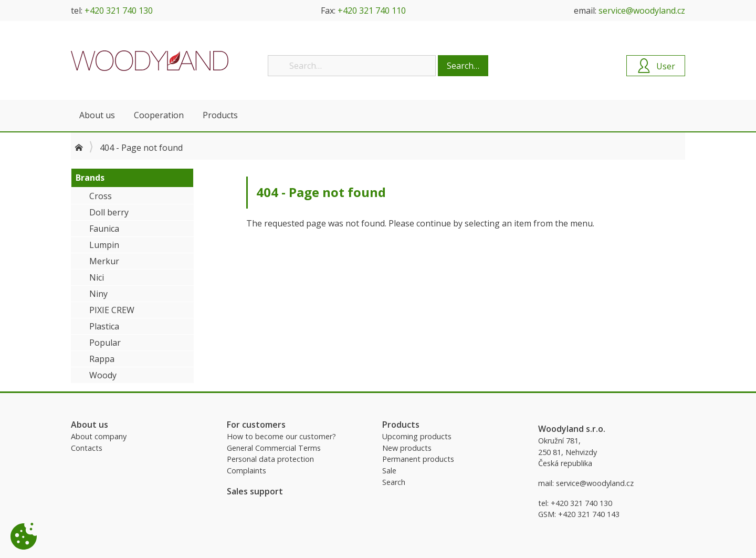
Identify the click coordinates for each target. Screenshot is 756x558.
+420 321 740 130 (119, 11)
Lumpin (104, 245)
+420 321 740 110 (372, 11)
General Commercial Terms (274, 448)
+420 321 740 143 (589, 514)
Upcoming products (417, 436)
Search (394, 482)
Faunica (104, 229)
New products (407, 448)
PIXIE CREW (112, 310)
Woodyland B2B (150, 60)
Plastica (104, 326)
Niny (98, 294)
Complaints (246, 471)
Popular (105, 343)
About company (99, 436)
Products (220, 115)
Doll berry (109, 212)
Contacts (87, 448)
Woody (103, 375)
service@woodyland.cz (642, 11)
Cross (101, 196)
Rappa (102, 359)
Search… (463, 66)
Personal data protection (270, 459)
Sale (389, 471)
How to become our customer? (281, 436)
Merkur (104, 261)
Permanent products (418, 459)
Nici (97, 277)
